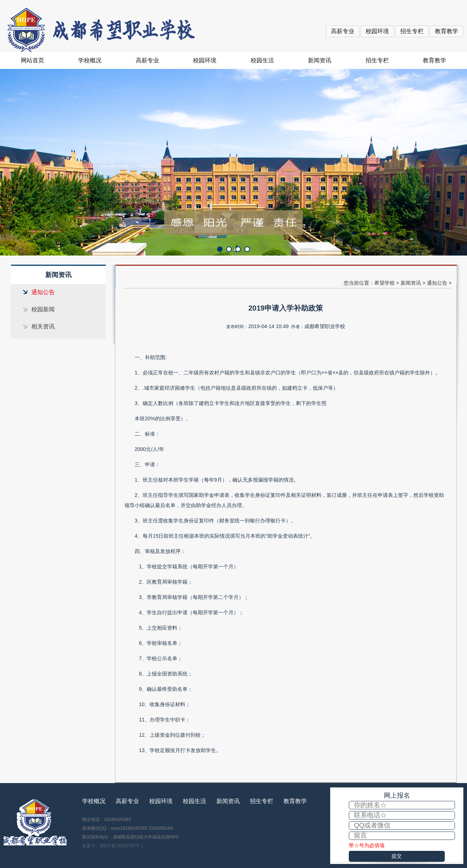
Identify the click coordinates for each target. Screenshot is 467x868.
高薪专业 (343, 31)
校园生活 (262, 60)
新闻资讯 (320, 60)
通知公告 (43, 292)
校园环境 (377, 31)
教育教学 (447, 31)
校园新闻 (43, 309)
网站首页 (32, 60)
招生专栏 (412, 31)
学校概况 (90, 60)
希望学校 (385, 283)
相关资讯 (43, 326)
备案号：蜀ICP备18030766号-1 (113, 846)
